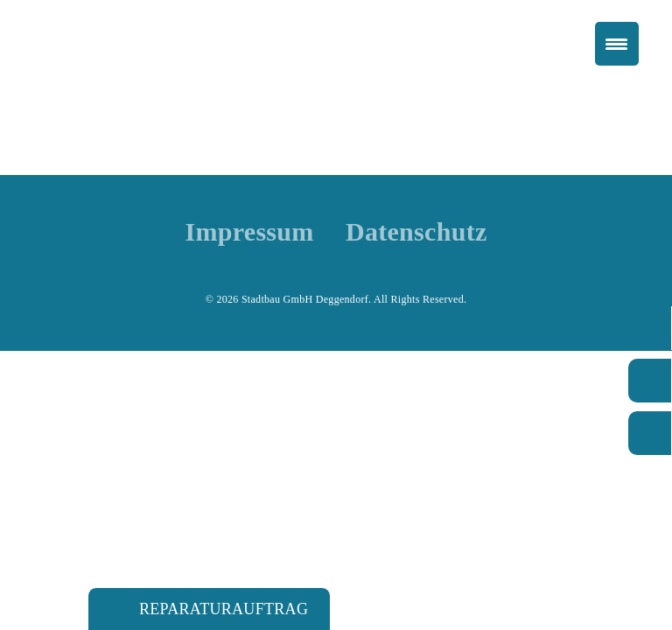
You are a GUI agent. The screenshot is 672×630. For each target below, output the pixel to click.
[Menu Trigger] (617, 44)
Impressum (249, 232)
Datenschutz (416, 232)
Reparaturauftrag (224, 609)
